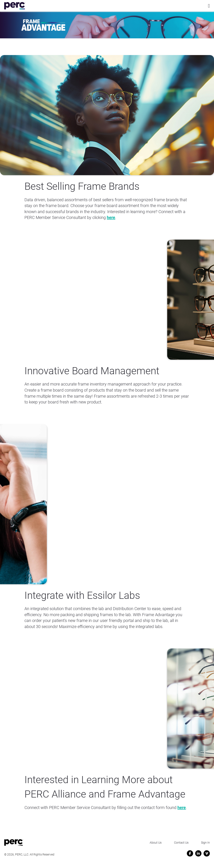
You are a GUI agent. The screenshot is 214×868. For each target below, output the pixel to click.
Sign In (205, 843)
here (111, 217)
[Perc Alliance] (15, 6)
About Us (156, 843)
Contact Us (181, 843)
